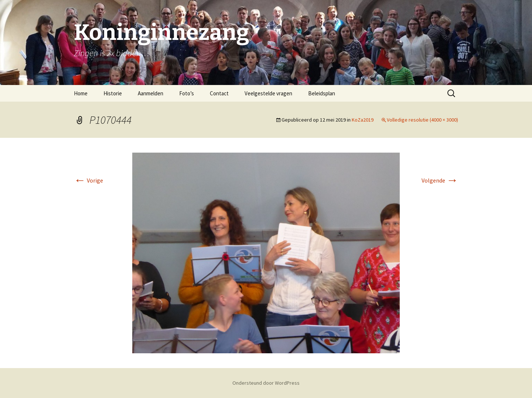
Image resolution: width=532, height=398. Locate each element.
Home (81, 93)
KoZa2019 (363, 120)
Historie (113, 93)
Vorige (88, 180)
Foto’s (187, 93)
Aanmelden (151, 93)
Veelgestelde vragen (268, 93)
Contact (219, 93)
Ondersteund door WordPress (266, 383)
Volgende (440, 180)
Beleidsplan (322, 93)
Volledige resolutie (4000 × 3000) (422, 120)
